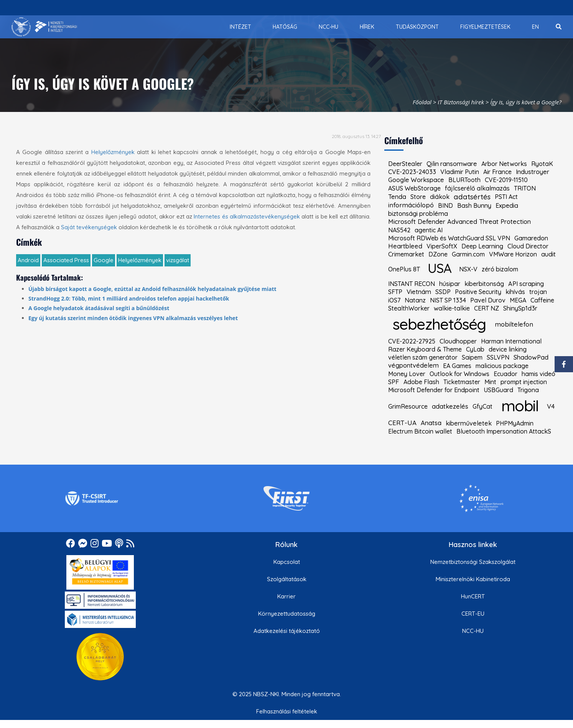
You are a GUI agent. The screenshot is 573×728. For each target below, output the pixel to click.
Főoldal (422, 102)
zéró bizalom (500, 269)
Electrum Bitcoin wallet (420, 431)
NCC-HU (473, 631)
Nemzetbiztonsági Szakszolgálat (473, 562)
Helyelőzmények (113, 152)
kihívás (515, 292)
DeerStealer (405, 164)
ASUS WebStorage (414, 188)
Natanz (415, 300)
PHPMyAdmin (515, 423)
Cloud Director (528, 246)
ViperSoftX (442, 246)
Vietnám (419, 292)
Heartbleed (405, 246)
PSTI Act (506, 197)
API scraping (526, 284)
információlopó (411, 205)
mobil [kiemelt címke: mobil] (520, 406)
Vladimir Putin (460, 172)
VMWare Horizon (513, 254)
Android (28, 260)
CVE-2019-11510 (506, 180)
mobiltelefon (514, 325)
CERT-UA (402, 423)
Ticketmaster (462, 382)
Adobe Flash (421, 382)
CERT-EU (473, 614)
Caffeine (542, 300)
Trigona (528, 390)
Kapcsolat (287, 562)
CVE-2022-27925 (412, 341)
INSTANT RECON (412, 284)
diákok (440, 197)
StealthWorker (409, 308)
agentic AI (429, 230)
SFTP (395, 292)
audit (548, 254)
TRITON (525, 188)
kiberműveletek (469, 423)
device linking (508, 349)
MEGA (518, 300)
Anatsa (431, 423)
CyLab (475, 349)
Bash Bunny (474, 205)
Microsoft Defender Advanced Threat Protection (459, 222)
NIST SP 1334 (448, 300)
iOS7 (394, 300)
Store (418, 197)
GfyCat (482, 406)
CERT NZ (487, 308)
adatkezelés (450, 407)
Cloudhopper (458, 341)
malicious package (502, 366)
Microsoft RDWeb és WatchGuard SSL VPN (449, 238)
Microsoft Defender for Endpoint (434, 390)
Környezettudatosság (287, 614)
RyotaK (542, 164)
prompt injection (524, 382)
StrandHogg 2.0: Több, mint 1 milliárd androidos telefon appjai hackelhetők (129, 298)
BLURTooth (464, 180)
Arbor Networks (504, 164)
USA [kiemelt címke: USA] (439, 268)
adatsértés (472, 197)
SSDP (443, 292)
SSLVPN (498, 357)
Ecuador (505, 374)
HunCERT (473, 596)
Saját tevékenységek (89, 227)
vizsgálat (178, 260)
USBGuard (498, 390)
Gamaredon (531, 238)
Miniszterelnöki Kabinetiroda (473, 579)
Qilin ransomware (452, 164)
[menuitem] (240, 27)
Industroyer (533, 172)
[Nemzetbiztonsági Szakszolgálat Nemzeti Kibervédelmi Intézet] (44, 27)
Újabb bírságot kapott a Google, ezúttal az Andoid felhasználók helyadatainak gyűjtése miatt (152, 289)
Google (104, 260)
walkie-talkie (452, 308)
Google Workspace (416, 180)
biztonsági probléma (418, 214)
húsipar (450, 284)
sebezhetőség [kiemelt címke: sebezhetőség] (439, 324)
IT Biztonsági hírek (461, 102)
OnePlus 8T (404, 269)
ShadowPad (531, 357)
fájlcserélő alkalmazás (477, 188)
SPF (394, 382)
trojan (538, 292)
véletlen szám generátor (423, 357)
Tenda (397, 197)
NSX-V (468, 269)
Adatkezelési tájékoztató (287, 631)
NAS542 (399, 230)
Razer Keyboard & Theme (425, 349)
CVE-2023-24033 (412, 172)
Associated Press (66, 260)
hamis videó (538, 374)
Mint (490, 382)
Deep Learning (482, 246)
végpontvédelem (413, 365)
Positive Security (478, 292)
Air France (497, 172)
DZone (438, 254)
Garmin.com (468, 254)
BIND (445, 205)
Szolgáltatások (287, 579)
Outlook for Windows (459, 374)
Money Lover (407, 374)
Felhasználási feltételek (287, 711)
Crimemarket (406, 254)
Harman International (511, 341)
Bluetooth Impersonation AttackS (504, 431)
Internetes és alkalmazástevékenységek (247, 216)
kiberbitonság (484, 284)
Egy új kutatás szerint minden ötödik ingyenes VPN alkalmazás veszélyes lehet (133, 318)
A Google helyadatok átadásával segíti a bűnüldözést (99, 308)
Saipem (472, 357)
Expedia (507, 205)
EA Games (457, 366)
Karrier (286, 596)
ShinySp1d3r (520, 308)
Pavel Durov (488, 300)
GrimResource (408, 406)
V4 (551, 407)
